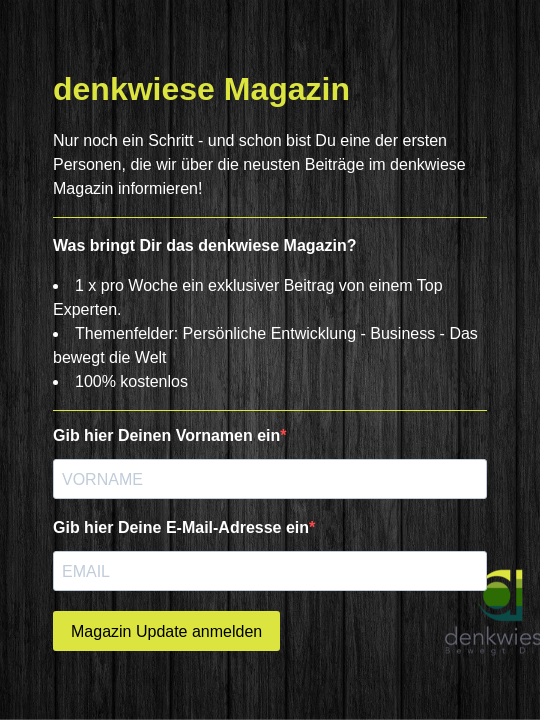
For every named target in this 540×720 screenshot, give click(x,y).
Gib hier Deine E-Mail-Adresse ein (181, 527)
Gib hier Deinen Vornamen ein (166, 435)
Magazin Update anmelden (166, 631)
